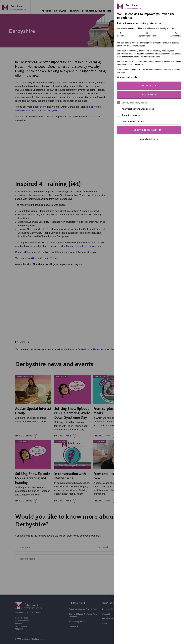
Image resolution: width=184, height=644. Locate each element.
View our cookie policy (128, 77)
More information (147, 139)
